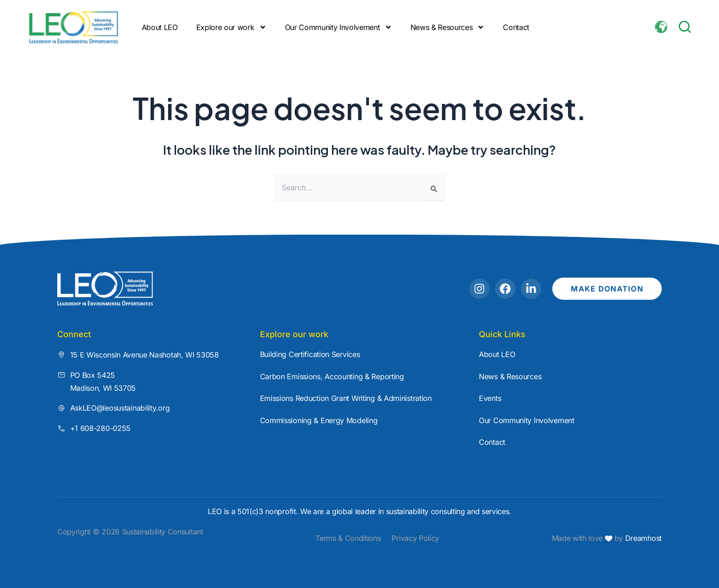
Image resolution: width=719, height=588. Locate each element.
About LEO (160, 27)
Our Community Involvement (338, 27)
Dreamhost (642, 538)
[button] (685, 27)
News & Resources (448, 27)
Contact (516, 27)
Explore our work (231, 27)
